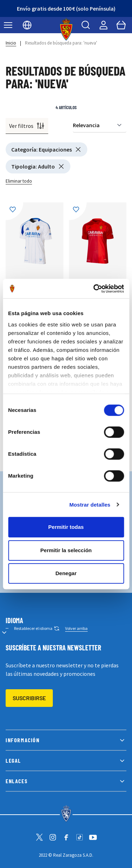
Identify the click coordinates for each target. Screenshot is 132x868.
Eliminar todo (19, 181)
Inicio (11, 43)
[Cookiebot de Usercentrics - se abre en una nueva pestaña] (94, 289)
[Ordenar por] (100, 125)
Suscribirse (29, 698)
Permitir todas (66, 527)
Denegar (66, 573)
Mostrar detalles (90, 505)
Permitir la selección (66, 550)
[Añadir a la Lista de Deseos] (14, 211)
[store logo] (66, 29)
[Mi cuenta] (103, 25)
